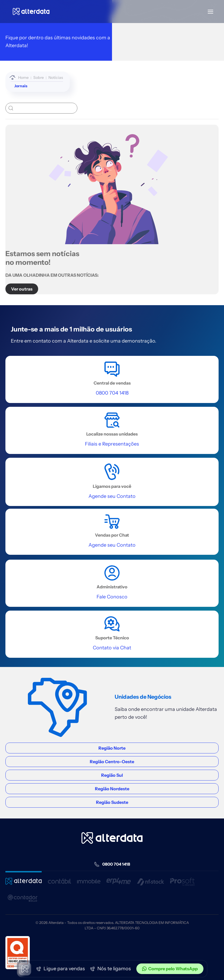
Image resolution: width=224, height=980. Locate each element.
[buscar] (41, 108)
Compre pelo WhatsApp (170, 969)
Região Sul (112, 775)
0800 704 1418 (112, 864)
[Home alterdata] (112, 838)
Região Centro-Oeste (112, 762)
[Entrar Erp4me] (119, 879)
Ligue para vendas (61, 969)
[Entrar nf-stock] (151, 879)
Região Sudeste (112, 802)
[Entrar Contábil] (59, 879)
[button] (210, 12)
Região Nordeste (112, 789)
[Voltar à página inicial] (31, 12)
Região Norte (112, 748)
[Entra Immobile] (89, 879)
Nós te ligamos (111, 969)
